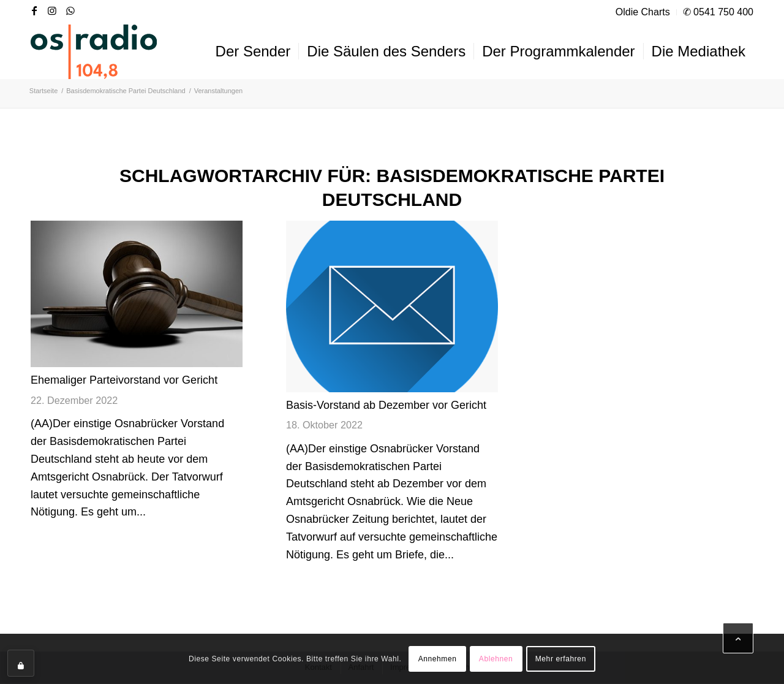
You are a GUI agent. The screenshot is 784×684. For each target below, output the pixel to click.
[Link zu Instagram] (53, 10)
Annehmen (438, 659)
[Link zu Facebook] (34, 10)
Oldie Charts (643, 12)
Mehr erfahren (561, 659)
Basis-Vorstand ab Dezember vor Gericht (386, 405)
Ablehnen (496, 659)
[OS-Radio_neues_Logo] (94, 51)
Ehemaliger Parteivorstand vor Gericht (124, 380)
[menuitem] (643, 12)
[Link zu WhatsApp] (71, 10)
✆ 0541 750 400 (718, 12)
